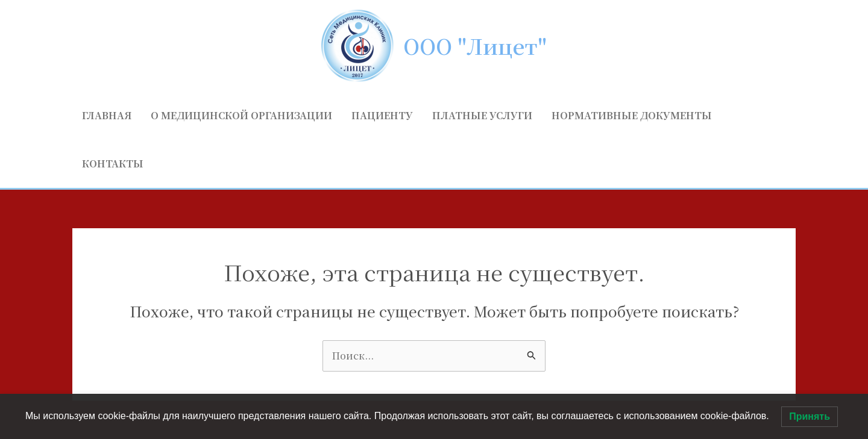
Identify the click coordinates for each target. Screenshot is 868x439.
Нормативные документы (632, 115)
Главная (107, 115)
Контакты (113, 163)
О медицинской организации (241, 115)
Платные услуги (482, 115)
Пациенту (382, 115)
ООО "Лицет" (475, 46)
